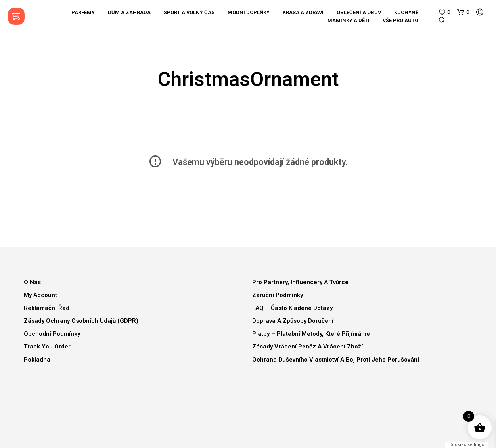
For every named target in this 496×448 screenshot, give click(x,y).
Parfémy (83, 12)
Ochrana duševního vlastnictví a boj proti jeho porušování (336, 360)
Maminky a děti (349, 20)
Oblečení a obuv (359, 12)
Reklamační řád (47, 308)
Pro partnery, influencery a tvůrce (300, 282)
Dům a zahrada (129, 12)
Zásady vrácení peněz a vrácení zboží (307, 347)
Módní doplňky (249, 12)
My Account (40, 295)
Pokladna (37, 360)
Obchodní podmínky (52, 334)
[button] (444, 12)
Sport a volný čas (189, 12)
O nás (32, 282)
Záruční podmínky (278, 295)
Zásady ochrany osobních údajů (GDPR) (81, 321)
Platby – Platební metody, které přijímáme (311, 334)
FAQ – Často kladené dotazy (292, 308)
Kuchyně (406, 12)
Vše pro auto (400, 20)
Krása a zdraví (303, 12)
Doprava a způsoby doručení (293, 321)
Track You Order (47, 347)
